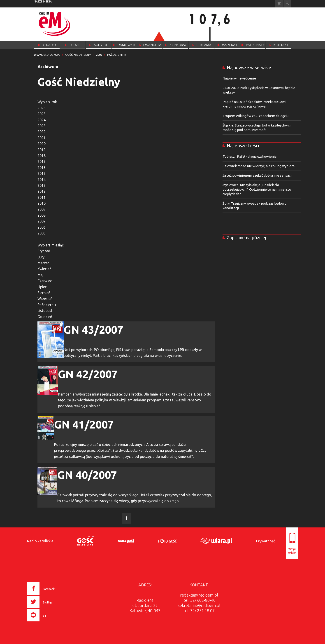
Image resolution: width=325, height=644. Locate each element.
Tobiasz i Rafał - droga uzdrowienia (250, 156)
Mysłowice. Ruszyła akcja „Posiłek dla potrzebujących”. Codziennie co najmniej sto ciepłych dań (257, 189)
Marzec (43, 263)
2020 (42, 144)
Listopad (45, 311)
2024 (42, 120)
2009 (42, 209)
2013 (42, 185)
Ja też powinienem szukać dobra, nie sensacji (257, 175)
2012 (42, 191)
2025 (42, 114)
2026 (42, 108)
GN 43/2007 (93, 330)
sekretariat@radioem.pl (199, 605)
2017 (42, 162)
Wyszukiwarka (287, 4)
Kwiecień (44, 269)
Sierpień (44, 293)
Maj (41, 275)
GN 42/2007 (88, 374)
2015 (42, 173)
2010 (42, 203)
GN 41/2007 (84, 424)
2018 (42, 156)
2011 (42, 197)
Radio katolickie (40, 541)
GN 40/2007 (87, 475)
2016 (42, 168)
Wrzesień (45, 299)
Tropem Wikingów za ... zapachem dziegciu (255, 116)
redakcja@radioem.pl (199, 595)
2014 (42, 180)
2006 (42, 227)
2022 (42, 132)
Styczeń (44, 251)
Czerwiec (45, 281)
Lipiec (42, 287)
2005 (42, 233)
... (38, 239)
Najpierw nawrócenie (239, 78)
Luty (41, 257)
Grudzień (45, 317)
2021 (42, 138)
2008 (42, 215)
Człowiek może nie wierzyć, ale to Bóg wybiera (259, 166)
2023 (42, 126)
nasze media (43, 1)
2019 (42, 150)
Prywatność (266, 541)
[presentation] (50, 622)
